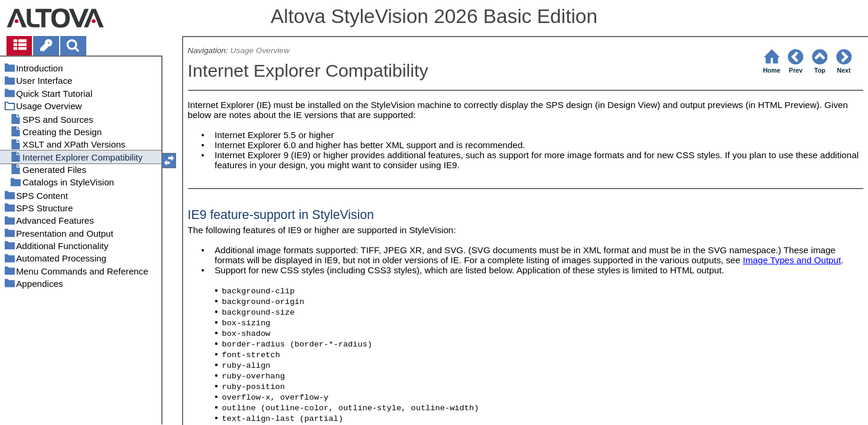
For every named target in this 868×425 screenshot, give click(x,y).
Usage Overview (260, 50)
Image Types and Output (792, 260)
